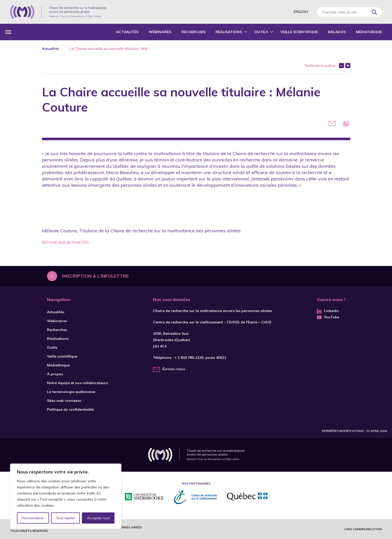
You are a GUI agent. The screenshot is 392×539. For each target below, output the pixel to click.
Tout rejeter (65, 518)
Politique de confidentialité (70, 409)
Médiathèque (369, 32)
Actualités (127, 32)
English (301, 12)
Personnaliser (33, 518)
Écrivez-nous (174, 369)
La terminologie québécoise (71, 392)
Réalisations (229, 32)
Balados (337, 32)
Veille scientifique (299, 32)
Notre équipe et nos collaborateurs (77, 383)
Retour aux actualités (65, 242)
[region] (66, 496)
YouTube (328, 317)
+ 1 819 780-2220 (189, 358)
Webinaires (160, 32)
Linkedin (328, 311)
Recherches (193, 32)
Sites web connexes (64, 401)
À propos (55, 374)
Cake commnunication (363, 529)
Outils (261, 32)
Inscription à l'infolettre (95, 276)
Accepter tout (98, 518)
